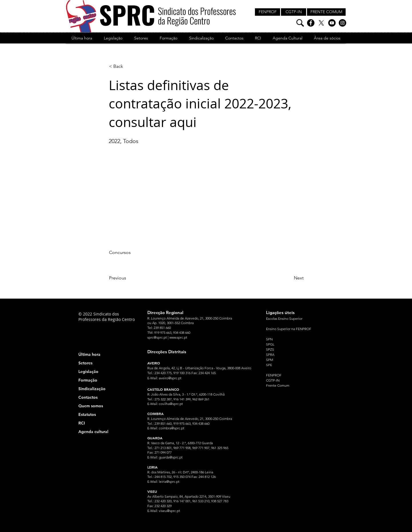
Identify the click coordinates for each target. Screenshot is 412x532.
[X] (321, 23)
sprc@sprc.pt (157, 337)
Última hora (89, 354)
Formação (88, 380)
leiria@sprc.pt (169, 482)
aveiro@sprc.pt (170, 378)
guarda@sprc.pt (171, 457)
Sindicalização (92, 389)
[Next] (289, 278)
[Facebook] (311, 23)
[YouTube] (332, 23)
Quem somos (91, 406)
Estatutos (87, 414)
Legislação (88, 372)
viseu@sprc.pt (169, 511)
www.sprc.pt (178, 337)
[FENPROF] (268, 12)
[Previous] (128, 278)
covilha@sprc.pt (171, 404)
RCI (82, 423)
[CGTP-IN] (294, 12)
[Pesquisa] (300, 23)
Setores (85, 363)
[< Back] (128, 66)
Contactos (88, 397)
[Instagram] (342, 23)
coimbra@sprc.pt (172, 428)
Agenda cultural (93, 432)
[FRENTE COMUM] (326, 12)
